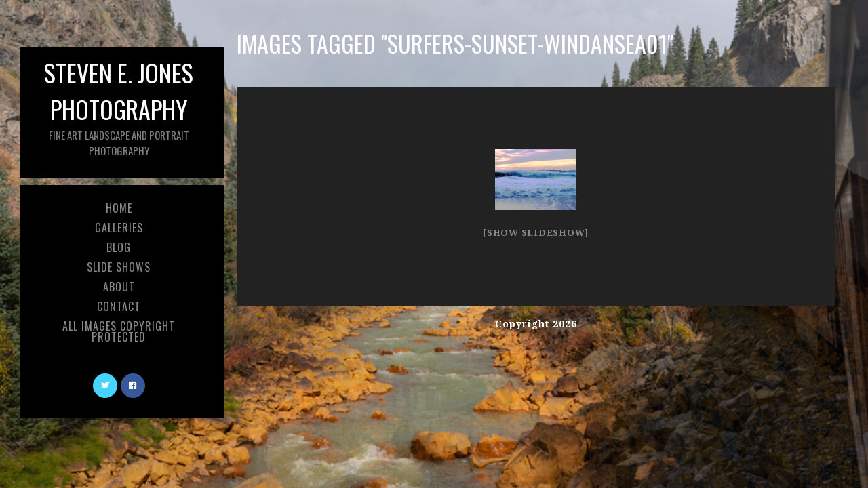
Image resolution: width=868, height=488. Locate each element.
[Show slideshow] (536, 233)
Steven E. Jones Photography (119, 106)
